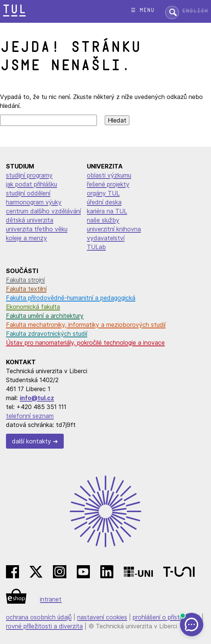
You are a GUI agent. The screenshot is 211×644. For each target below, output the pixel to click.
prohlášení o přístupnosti (166, 617)
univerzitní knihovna (114, 229)
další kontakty (32, 441)
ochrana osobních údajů (39, 617)
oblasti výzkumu (109, 175)
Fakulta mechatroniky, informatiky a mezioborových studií (86, 325)
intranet (51, 599)
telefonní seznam (30, 416)
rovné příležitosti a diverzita (44, 626)
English (195, 11)
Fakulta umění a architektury (45, 316)
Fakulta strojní (25, 280)
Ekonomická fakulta (33, 307)
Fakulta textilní (26, 289)
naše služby (103, 220)
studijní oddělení (28, 193)
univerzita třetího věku (37, 229)
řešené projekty (108, 184)
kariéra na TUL (107, 211)
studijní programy (29, 175)
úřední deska (104, 202)
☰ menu (143, 10)
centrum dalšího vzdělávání (43, 211)
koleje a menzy (26, 238)
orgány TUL (103, 193)
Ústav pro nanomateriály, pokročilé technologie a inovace (85, 343)
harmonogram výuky (34, 202)
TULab (96, 247)
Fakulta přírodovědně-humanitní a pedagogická (71, 298)
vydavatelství (106, 238)
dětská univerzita (30, 220)
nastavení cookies (102, 617)
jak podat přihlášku (32, 184)
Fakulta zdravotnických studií (47, 334)
